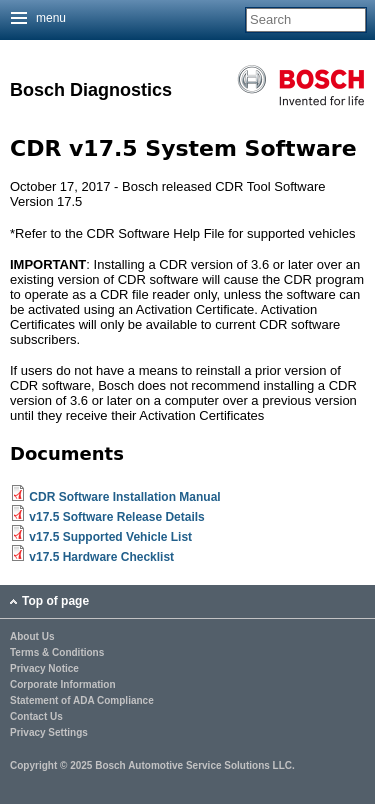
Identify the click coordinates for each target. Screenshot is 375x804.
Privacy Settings (49, 733)
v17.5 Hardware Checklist (101, 557)
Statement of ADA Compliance (82, 701)
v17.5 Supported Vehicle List (110, 537)
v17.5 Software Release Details (116, 517)
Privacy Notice (44, 669)
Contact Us (36, 717)
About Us (32, 637)
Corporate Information (63, 685)
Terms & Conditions (57, 653)
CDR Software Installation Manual (124, 497)
